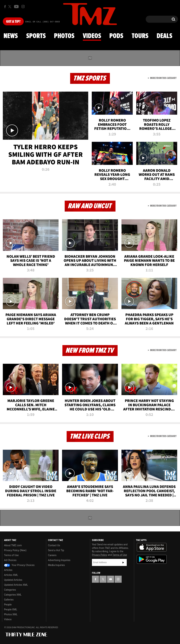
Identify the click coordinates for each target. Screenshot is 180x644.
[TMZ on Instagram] (23, 7)
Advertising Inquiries (59, 560)
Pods (116, 36)
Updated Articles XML (16, 585)
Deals (164, 36)
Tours (140, 36)
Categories (10, 590)
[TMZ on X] (10, 7)
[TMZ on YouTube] (111, 579)
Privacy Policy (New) (15, 550)
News (11, 36)
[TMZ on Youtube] (16, 7)
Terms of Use (11, 555)
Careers (52, 555)
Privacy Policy (99, 555)
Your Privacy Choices (19, 565)
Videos (92, 36)
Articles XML (11, 575)
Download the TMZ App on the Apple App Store (152, 547)
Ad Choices (10, 560)
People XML (11, 609)
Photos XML (11, 614)
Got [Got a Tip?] (13, 22)
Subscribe (123, 562)
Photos (64, 36)
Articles (8, 570)
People (8, 605)
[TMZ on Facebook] (5, 7)
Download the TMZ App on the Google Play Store (152, 559)
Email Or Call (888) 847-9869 (43, 22)
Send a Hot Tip (56, 550)
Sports (36, 36)
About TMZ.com (13, 545)
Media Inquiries (56, 565)
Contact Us (54, 545)
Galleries (9, 600)
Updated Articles (13, 580)
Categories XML (13, 595)
